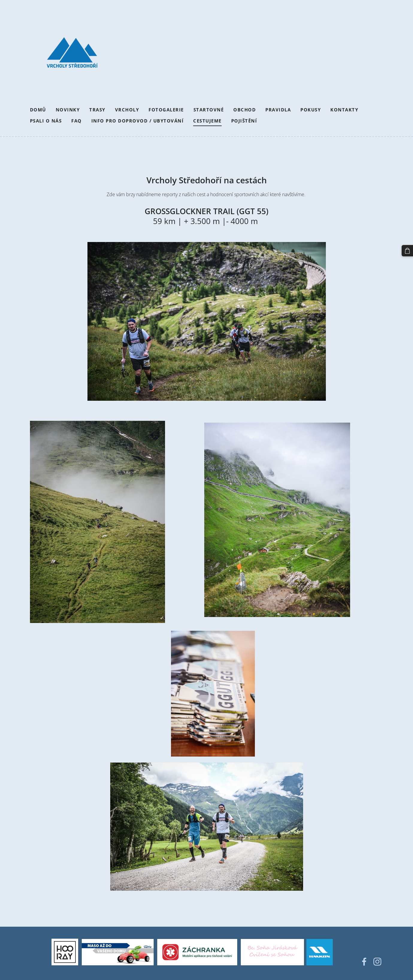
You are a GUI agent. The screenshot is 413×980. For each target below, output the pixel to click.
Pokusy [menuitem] (311, 110)
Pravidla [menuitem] (278, 110)
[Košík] (407, 251)
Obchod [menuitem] (245, 110)
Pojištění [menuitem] (244, 121)
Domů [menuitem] (38, 110)
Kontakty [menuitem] (344, 110)
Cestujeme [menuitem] (207, 121)
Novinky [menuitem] (68, 110)
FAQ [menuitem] (77, 121)
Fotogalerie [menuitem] (166, 110)
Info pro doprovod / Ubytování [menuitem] (138, 121)
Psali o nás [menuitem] (46, 121)
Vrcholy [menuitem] (127, 110)
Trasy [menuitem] (97, 110)
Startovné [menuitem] (209, 110)
